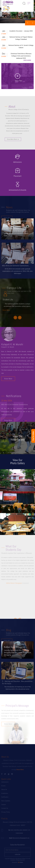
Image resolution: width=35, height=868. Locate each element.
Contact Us (5, 810)
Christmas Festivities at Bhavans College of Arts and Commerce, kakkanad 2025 (21, 56)
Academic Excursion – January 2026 (21, 31)
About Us (4, 792)
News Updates (6, 803)
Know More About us (14, 136)
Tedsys (21, 860)
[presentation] (28, 23)
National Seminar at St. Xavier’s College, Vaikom (21, 46)
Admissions (5, 784)
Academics (5, 796)
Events (3, 788)
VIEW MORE (27, 60)
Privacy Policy (6, 814)
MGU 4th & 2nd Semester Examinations (15, 408)
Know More (6, 306)
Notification (5, 799)
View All (7, 220)
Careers (4, 807)
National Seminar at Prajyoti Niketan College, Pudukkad (21, 38)
